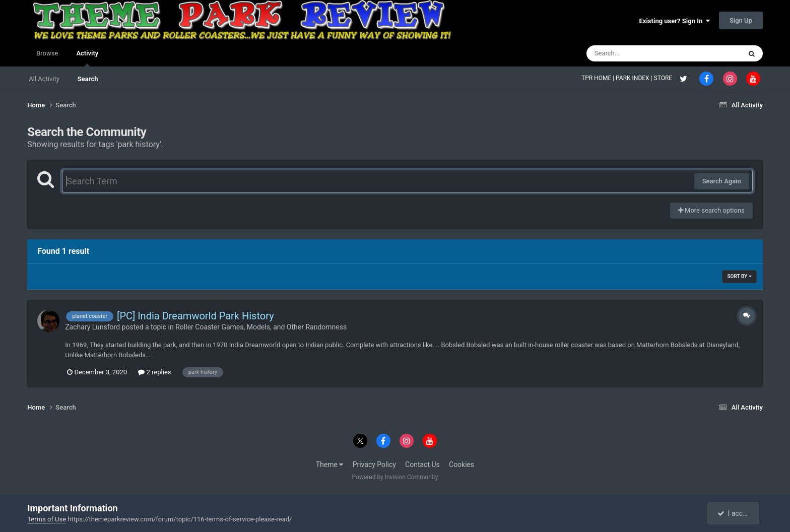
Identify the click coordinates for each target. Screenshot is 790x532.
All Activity (44, 79)
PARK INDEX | (635, 78)
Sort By (739, 276)
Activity (87, 58)
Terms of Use (47, 519)
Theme (330, 464)
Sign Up (741, 20)
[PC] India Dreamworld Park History (195, 316)
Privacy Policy (374, 464)
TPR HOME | (599, 78)
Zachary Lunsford (92, 327)
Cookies (462, 464)
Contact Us (422, 464)
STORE (664, 78)
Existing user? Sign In (675, 21)
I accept (734, 513)
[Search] (638, 53)
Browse (47, 53)
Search (88, 79)
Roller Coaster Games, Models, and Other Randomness (261, 327)
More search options (711, 210)
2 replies (154, 372)
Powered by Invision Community (395, 477)
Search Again (722, 181)
